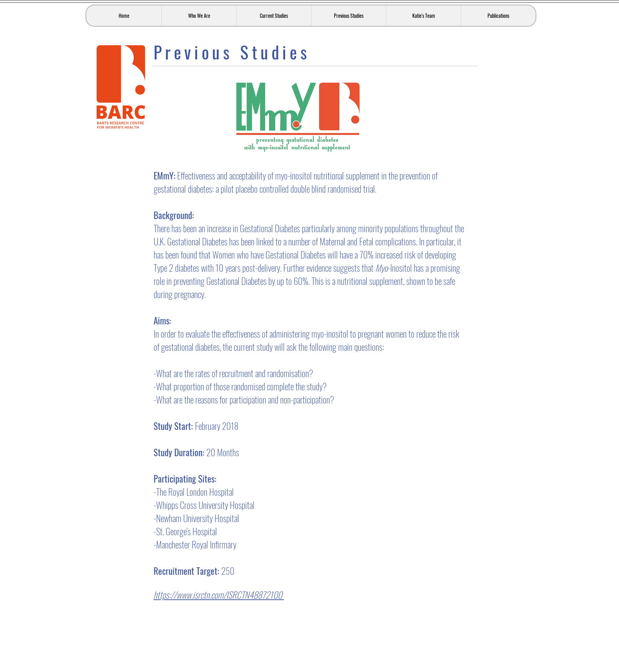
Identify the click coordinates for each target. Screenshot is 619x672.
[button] (199, 16)
